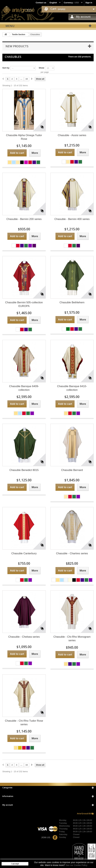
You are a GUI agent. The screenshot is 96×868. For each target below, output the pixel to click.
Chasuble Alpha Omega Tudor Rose (24, 137)
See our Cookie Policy (76, 865)
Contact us (41, 3)
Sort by (6, 68)
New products (17, 46)
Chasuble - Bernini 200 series (24, 219)
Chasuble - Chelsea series (24, 637)
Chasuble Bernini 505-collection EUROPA (24, 304)
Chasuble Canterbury (24, 553)
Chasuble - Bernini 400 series (72, 219)
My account (83, 17)
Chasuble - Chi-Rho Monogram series (72, 639)
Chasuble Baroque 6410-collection (72, 388)
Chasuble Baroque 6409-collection (24, 388)
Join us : (49, 837)
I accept (15, 864)
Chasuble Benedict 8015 (24, 470)
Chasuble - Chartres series (72, 553)
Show (42, 68)
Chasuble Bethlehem (72, 302)
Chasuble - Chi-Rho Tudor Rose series (24, 723)
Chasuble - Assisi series (72, 135)
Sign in (89, 3)
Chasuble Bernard (72, 470)
